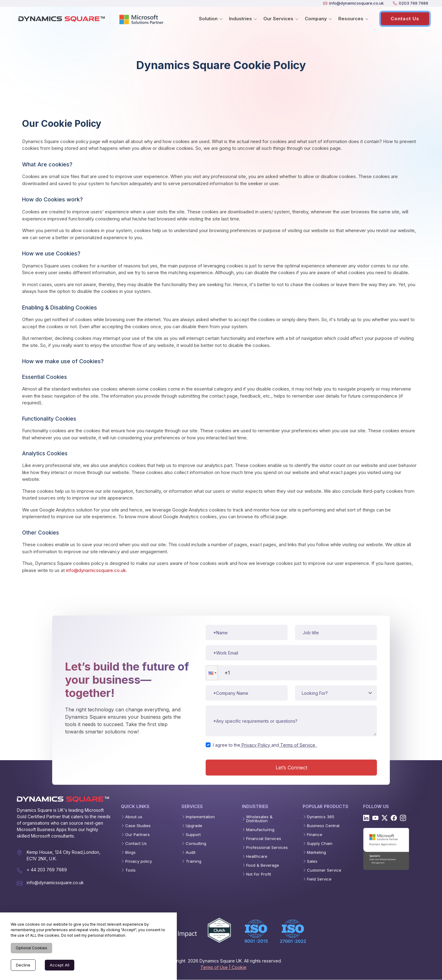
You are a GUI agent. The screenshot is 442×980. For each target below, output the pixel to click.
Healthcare (257, 857)
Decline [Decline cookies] (23, 965)
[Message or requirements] (291, 721)
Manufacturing (260, 830)
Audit (191, 853)
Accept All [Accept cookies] (60, 965)
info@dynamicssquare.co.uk (96, 571)
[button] (212, 673)
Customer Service (324, 871)
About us (134, 817)
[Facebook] (394, 818)
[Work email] (291, 653)
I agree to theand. (265, 745)
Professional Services (267, 848)
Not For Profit (259, 875)
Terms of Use (215, 968)
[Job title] (336, 633)
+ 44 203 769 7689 (47, 870)
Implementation (200, 817)
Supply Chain (320, 844)
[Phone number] (291, 673)
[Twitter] (385, 818)
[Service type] (336, 693)
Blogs (130, 853)
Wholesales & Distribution (259, 819)
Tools (130, 871)
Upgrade (194, 826)
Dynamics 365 (321, 817)
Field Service (319, 879)
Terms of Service (298, 745)
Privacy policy (139, 862)
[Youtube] (375, 818)
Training (194, 862)
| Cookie (238, 968)
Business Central (323, 826)
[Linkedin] (366, 818)
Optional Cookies (31, 948)
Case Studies (138, 826)
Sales (312, 862)
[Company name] (247, 693)
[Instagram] (403, 818)
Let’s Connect (291, 768)
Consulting (196, 844)
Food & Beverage (263, 866)
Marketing (316, 853)
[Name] (247, 633)
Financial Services (264, 839)
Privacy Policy (256, 745)
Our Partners (138, 835)
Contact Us (405, 19)
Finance (315, 835)
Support (193, 835)
